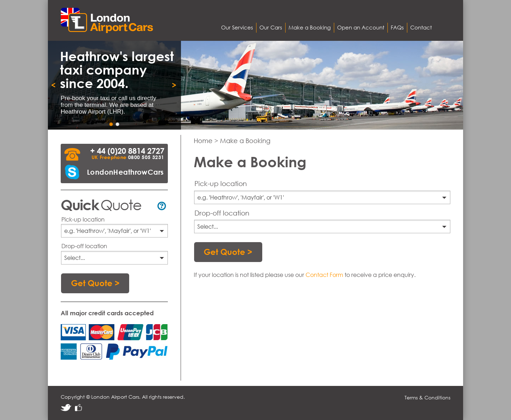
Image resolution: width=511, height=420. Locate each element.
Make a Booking (310, 27)
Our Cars (271, 27)
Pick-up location (83, 219)
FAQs (397, 27)
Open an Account (361, 27)
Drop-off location (84, 246)
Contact (421, 27)
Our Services (237, 27)
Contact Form (324, 275)
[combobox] (114, 231)
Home (204, 141)
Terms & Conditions (427, 397)
